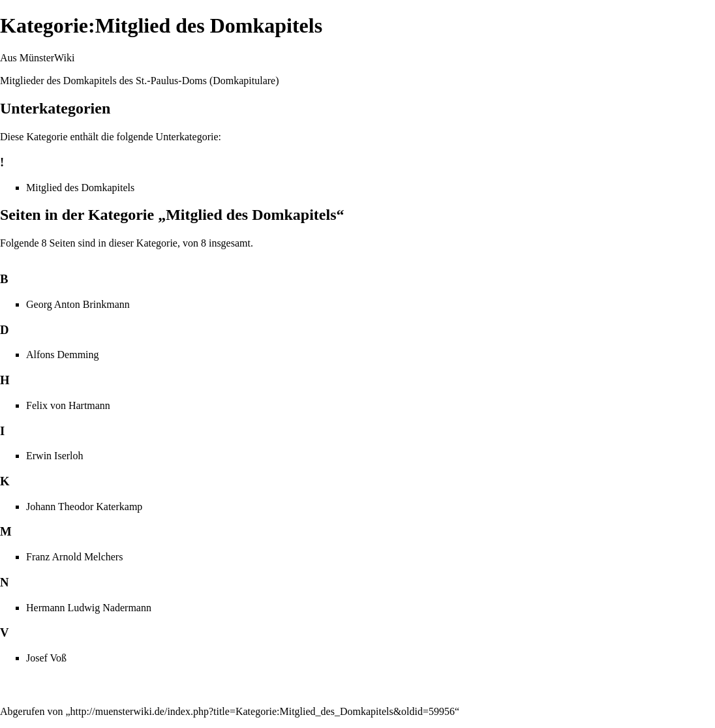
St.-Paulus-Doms (171, 81)
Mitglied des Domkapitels (80, 188)
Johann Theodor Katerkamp (84, 507)
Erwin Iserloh (55, 456)
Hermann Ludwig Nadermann (89, 608)
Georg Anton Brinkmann (78, 304)
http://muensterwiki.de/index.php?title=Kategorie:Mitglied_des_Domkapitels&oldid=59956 (263, 711)
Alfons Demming (63, 355)
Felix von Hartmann (68, 405)
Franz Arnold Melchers (74, 557)
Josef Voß (46, 658)
